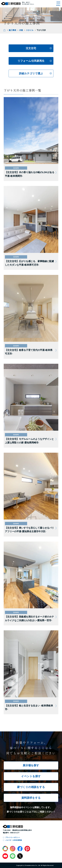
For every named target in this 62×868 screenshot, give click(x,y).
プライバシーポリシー (13, 837)
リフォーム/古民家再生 (31, 61)
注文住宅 (31, 48)
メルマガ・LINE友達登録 (14, 840)
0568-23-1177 (15, 833)
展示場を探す (31, 765)
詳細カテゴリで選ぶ (31, 73)
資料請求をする (31, 798)
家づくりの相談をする (31, 787)
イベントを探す (31, 776)
